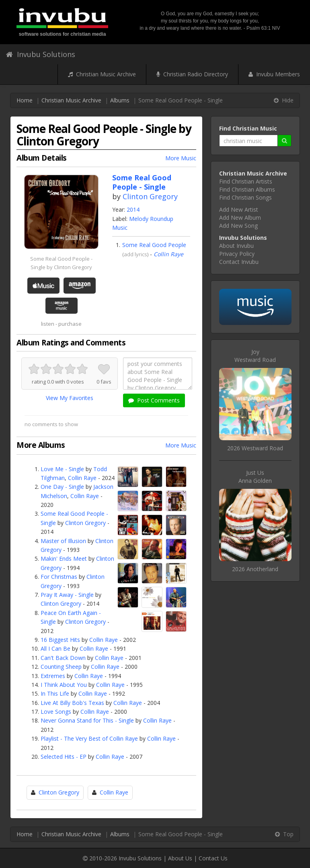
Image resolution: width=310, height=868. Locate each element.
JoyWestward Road (255, 356)
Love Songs (56, 712)
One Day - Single (62, 487)
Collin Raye (168, 254)
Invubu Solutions (41, 54)
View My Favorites (70, 398)
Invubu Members (274, 74)
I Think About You (64, 685)
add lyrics (135, 254)
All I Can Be (55, 648)
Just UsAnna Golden (255, 477)
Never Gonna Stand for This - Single (87, 720)
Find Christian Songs (245, 197)
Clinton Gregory (150, 196)
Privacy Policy (237, 254)
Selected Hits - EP (64, 757)
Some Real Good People (154, 245)
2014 (133, 209)
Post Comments (154, 400)
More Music (181, 158)
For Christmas (59, 577)
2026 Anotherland (255, 569)
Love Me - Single (62, 469)
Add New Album (240, 218)
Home (25, 100)
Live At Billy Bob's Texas (72, 703)
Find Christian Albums (247, 189)
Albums (120, 100)
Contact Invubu (239, 262)
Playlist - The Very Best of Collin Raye (89, 738)
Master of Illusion (63, 541)
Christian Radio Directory (192, 74)
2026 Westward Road (255, 448)
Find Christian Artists (246, 181)
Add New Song (238, 226)
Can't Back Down (63, 658)
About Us (180, 858)
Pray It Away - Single (67, 595)
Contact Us (213, 858)
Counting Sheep (61, 667)
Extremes (53, 676)
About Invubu (236, 246)
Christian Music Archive (102, 74)
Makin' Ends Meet (64, 559)
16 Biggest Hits (60, 640)
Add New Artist (239, 209)
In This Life (55, 693)
